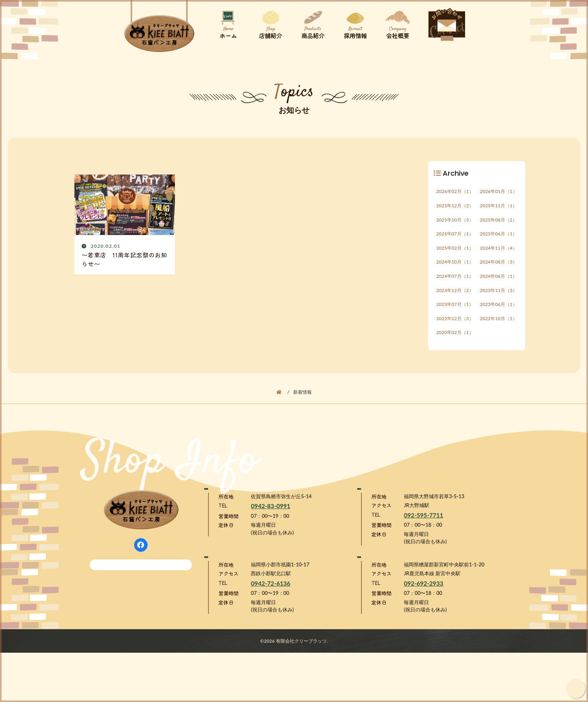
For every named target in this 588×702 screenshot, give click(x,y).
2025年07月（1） (455, 241)
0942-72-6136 (270, 633)
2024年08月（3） (498, 275)
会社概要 (396, 23)
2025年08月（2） (498, 224)
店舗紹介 (269, 23)
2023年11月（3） (498, 308)
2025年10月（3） (455, 224)
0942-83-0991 (270, 544)
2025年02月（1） (455, 258)
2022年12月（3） (455, 342)
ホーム (226, 23)
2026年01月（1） (498, 190)
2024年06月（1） (498, 291)
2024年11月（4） (498, 258)
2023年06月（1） (498, 325)
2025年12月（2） (455, 207)
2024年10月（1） (455, 275)
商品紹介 (311, 23)
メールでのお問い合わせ (145, 595)
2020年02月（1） (455, 359)
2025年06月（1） (498, 241)
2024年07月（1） (455, 291)
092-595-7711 (423, 553)
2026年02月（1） (455, 190)
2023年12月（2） (455, 308)
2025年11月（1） (498, 207)
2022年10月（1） (498, 342)
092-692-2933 (423, 633)
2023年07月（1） (455, 325)
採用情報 (353, 23)
